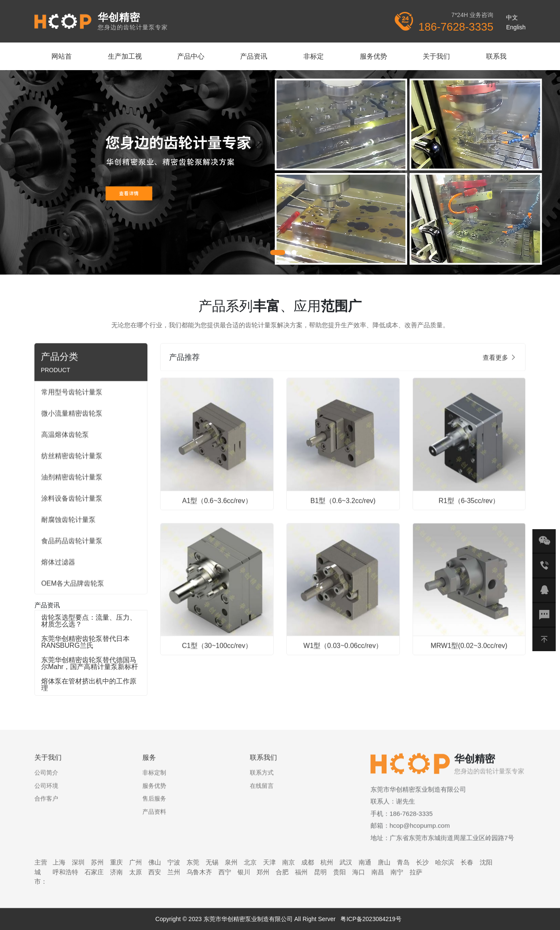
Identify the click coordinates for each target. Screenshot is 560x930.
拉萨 (416, 872)
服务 (149, 762)
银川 (244, 872)
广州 (136, 862)
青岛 (403, 862)
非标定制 (314, 61)
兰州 (174, 872)
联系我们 (496, 61)
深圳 (78, 862)
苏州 (97, 862)
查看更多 (500, 362)
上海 (59, 862)
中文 (512, 17)
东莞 (193, 862)
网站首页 (62, 61)
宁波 (174, 862)
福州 (301, 872)
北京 (250, 862)
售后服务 (154, 803)
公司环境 (46, 791)
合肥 (282, 872)
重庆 (116, 862)
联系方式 (262, 777)
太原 (136, 872)
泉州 (231, 862)
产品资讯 (254, 61)
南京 (288, 862)
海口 (359, 872)
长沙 (422, 862)
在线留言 (262, 791)
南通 (365, 862)
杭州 (327, 862)
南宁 (397, 872)
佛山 (155, 862)
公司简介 (46, 777)
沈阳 (486, 862)
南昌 (378, 872)
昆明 (320, 872)
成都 (308, 862)
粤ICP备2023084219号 (371, 919)
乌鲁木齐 (199, 872)
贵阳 (339, 872)
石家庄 (94, 872)
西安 (155, 872)
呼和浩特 (65, 872)
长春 (467, 862)
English (516, 27)
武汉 (346, 862)
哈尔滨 (445, 862)
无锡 (212, 862)
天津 (269, 862)
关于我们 (436, 61)
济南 (116, 872)
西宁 (225, 872)
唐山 (384, 862)
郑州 (263, 872)
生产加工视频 (125, 61)
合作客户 (46, 803)
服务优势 (373, 61)
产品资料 (154, 817)
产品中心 (191, 61)
